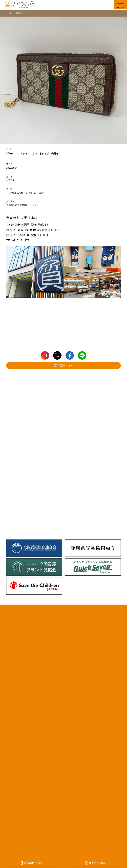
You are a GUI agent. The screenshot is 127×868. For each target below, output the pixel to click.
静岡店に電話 (95, 863)
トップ (9, 13)
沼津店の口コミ (63, 366)
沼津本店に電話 (32, 863)
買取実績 (19, 13)
